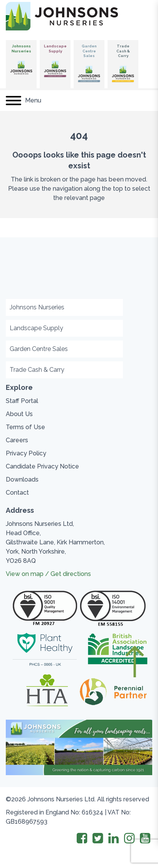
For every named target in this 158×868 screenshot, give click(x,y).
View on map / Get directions (48, 574)
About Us (19, 414)
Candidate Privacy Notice (42, 466)
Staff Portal (22, 401)
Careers (17, 440)
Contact (17, 493)
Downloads (22, 479)
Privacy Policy (26, 453)
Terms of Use (25, 427)
